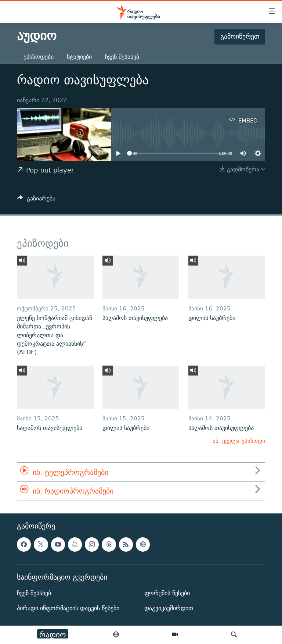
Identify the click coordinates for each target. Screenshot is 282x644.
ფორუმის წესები (167, 593)
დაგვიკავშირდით (169, 608)
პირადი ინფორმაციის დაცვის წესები (68, 608)
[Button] (36, 200)
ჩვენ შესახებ (122, 57)
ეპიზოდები (39, 57)
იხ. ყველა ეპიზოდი (239, 441)
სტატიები (79, 57)
